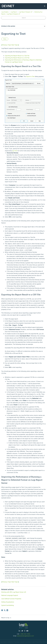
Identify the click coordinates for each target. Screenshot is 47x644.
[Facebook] (2, 610)
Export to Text (30, 77)
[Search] (23, 18)
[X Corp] (5, 610)
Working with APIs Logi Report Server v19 (14, 592)
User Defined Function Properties (11, 599)
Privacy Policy (39, 642)
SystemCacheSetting (8, 605)
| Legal (33, 642)
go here (15, 151)
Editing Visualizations (8, 602)
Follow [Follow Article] (5, 39)
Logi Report (14, 12)
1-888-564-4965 (25, 634)
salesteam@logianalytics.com (25, 636)
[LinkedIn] (7, 610)
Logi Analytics (5, 12)
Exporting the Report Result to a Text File (17, 56)
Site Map (45, 642)
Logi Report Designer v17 (26, 12)
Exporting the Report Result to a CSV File (17, 58)
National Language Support (10, 595)
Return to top (6, 618)
